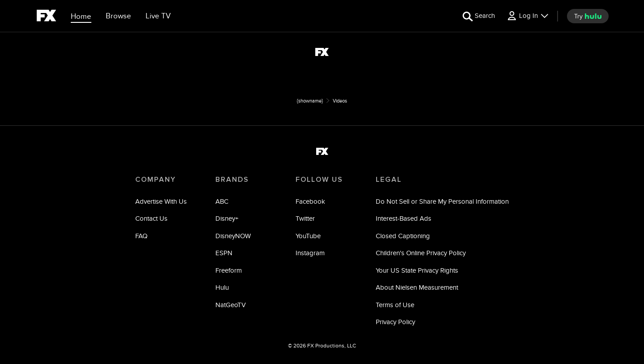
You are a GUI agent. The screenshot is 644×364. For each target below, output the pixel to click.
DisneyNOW (233, 236)
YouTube (308, 236)
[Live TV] (158, 16)
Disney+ (227, 218)
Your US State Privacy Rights (417, 270)
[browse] (118, 16)
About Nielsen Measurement (417, 287)
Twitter (305, 218)
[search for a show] (479, 16)
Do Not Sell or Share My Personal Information (442, 201)
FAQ (141, 236)
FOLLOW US (319, 180)
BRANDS (232, 180)
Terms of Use (395, 305)
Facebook (310, 201)
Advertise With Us (161, 201)
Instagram (310, 253)
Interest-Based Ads (404, 218)
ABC (222, 201)
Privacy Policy (395, 322)
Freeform (229, 270)
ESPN (224, 253)
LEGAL (389, 180)
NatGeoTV (231, 305)
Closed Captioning (403, 236)
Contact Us (151, 218)
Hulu (222, 287)
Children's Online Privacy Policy (421, 253)
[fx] (46, 17)
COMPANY (156, 180)
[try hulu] (588, 16)
